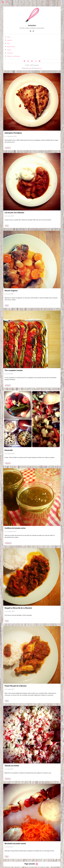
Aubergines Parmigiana (13, 133)
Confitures (10, 53)
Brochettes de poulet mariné (15, 843)
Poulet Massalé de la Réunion (16, 686)
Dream (40, 68)
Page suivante (31, 864)
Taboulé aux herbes (12, 766)
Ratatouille (9, 450)
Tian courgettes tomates (14, 370)
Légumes (9, 40)
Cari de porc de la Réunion (14, 213)
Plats (8, 43)
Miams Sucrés (11, 47)
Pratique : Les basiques (14, 56)
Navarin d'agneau (11, 291)
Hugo (30, 68)
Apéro (9, 37)
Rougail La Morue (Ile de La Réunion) (18, 608)
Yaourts (9, 50)
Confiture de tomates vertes (15, 528)
